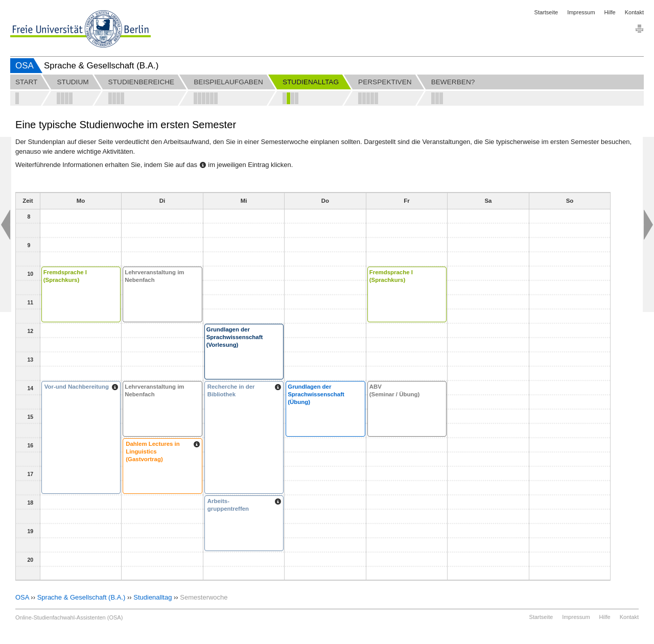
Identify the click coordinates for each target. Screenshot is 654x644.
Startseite (546, 12)
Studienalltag (153, 597)
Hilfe (610, 12)
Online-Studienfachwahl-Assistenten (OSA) (69, 617)
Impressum (581, 12)
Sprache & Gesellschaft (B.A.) (81, 597)
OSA (25, 66)
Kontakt (634, 12)
